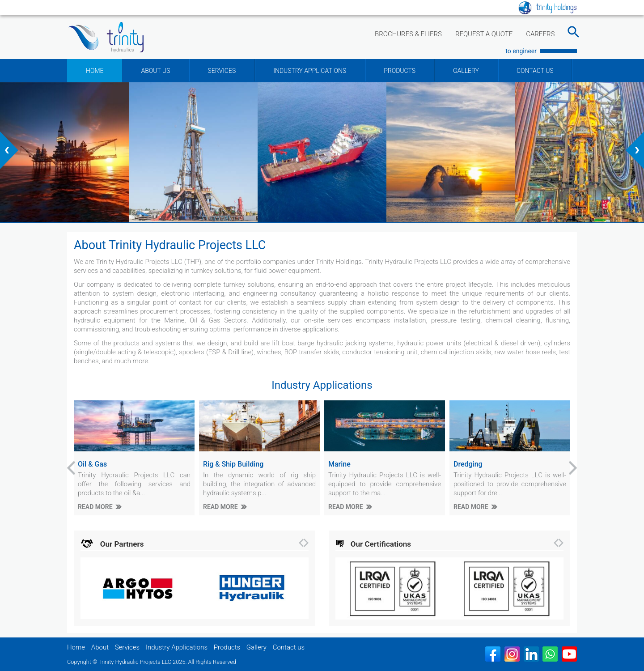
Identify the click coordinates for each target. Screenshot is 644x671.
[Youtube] (569, 654)
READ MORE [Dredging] (471, 507)
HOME (95, 71)
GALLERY (466, 71)
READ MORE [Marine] (346, 507)
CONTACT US (535, 71)
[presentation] (9, 150)
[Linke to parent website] (547, 7)
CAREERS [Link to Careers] (540, 34)
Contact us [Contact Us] (289, 647)
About (100, 647)
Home (76, 647)
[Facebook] (493, 654)
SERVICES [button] (222, 71)
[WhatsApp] (550, 654)
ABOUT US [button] (155, 71)
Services (127, 647)
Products (227, 647)
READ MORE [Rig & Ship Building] (220, 507)
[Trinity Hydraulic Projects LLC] (106, 37)
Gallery (256, 647)
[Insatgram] (512, 654)
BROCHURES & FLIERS (408, 34)
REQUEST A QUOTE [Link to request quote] (484, 34)
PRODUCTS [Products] (400, 71)
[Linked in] (531, 654)
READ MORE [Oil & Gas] (95, 507)
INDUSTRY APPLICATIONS (310, 71)
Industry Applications (177, 647)
